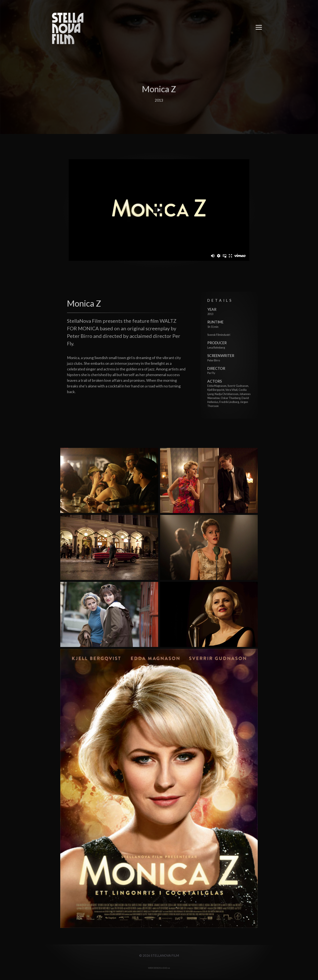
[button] (259, 28)
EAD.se (166, 968)
